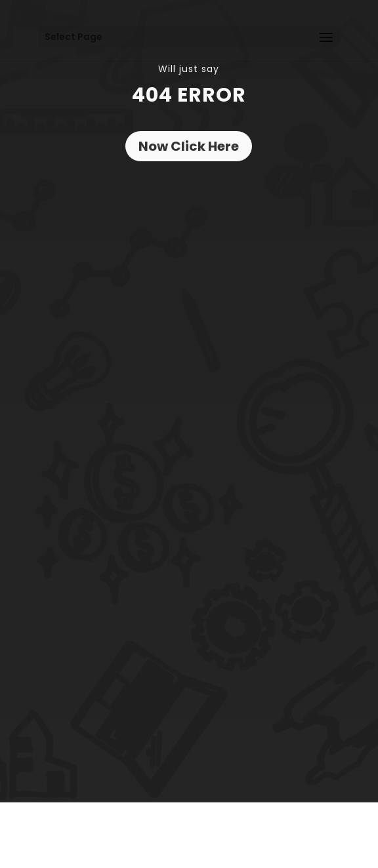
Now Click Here (189, 146)
